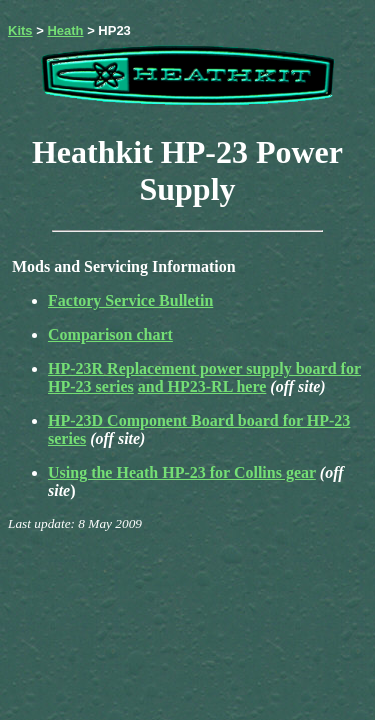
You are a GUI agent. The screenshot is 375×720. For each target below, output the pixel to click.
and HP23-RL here (202, 386)
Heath (65, 30)
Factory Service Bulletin (130, 300)
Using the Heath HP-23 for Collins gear (182, 472)
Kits (20, 30)
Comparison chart (110, 334)
